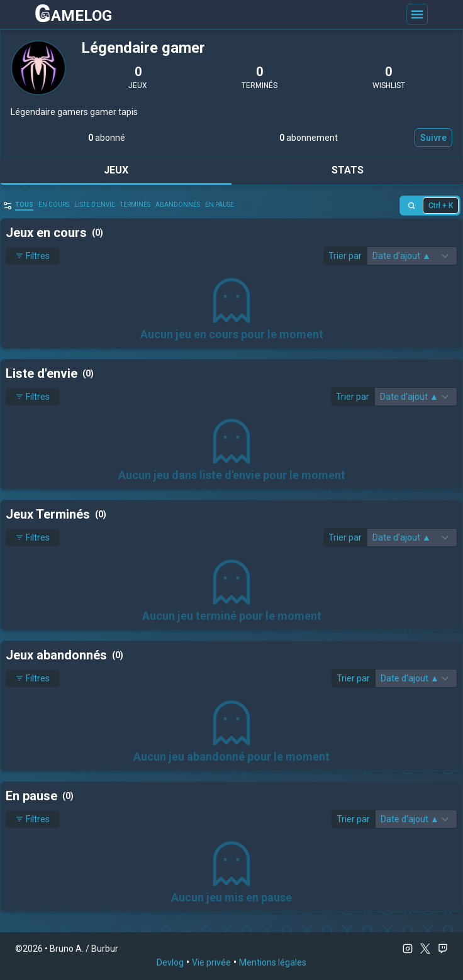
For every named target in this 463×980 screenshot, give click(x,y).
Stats (348, 170)
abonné (107, 138)
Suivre (433, 138)
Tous (24, 205)
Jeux (116, 170)
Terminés (135, 205)
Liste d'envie (95, 205)
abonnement (309, 138)
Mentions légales (273, 962)
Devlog (170, 962)
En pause (220, 205)
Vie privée (211, 962)
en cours (54, 205)
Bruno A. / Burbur (84, 949)
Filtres (33, 256)
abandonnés (178, 205)
